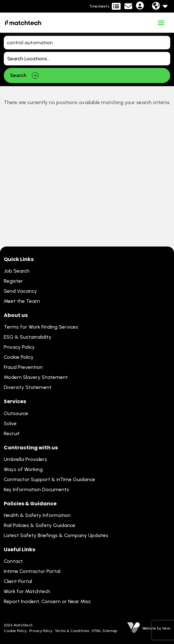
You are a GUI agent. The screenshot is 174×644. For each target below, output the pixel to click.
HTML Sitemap (104, 631)
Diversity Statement (28, 387)
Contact (13, 561)
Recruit (12, 433)
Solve (10, 423)
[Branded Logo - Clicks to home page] (23, 23)
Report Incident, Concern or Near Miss (47, 601)
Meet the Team (22, 301)
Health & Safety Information (37, 515)
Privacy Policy (19, 347)
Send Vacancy (20, 291)
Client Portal (18, 581)
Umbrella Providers (25, 459)
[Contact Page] (128, 6)
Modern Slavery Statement (36, 377)
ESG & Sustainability (28, 337)
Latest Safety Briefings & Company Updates (56, 535)
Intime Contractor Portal (32, 571)
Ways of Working (23, 469)
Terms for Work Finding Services (41, 327)
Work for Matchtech (27, 591)
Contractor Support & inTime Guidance (49, 479)
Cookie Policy (19, 357)
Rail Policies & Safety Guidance (40, 525)
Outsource (16, 413)
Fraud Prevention (23, 367)
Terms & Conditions (72, 631)
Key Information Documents (36, 489)
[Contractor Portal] (105, 6)
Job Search (17, 271)
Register (13, 281)
